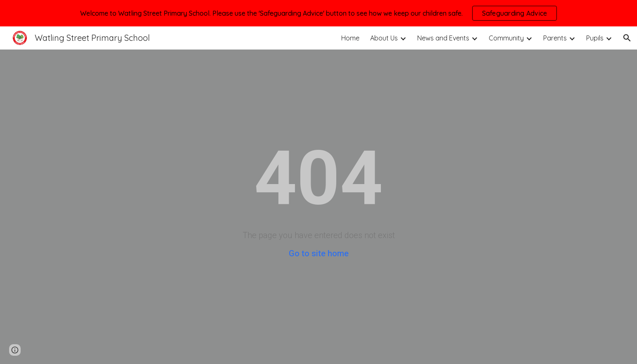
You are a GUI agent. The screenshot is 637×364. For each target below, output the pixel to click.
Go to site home (319, 253)
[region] (318, 13)
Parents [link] (555, 38)
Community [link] (506, 38)
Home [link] (350, 38)
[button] (627, 38)
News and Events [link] (443, 38)
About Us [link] (384, 38)
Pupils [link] (595, 38)
